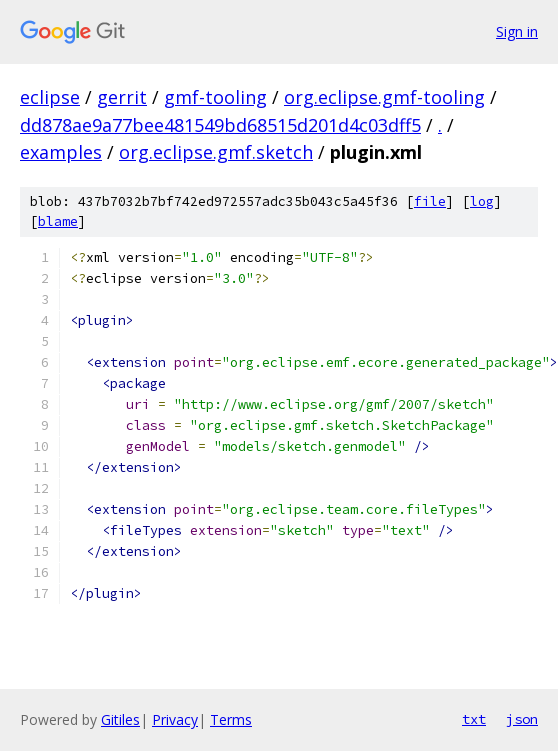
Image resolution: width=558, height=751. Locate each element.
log (482, 201)
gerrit (122, 97)
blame (58, 221)
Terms (231, 719)
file (430, 201)
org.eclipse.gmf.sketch (216, 152)
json (522, 719)
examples (61, 152)
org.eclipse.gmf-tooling (384, 97)
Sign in (517, 31)
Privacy (175, 719)
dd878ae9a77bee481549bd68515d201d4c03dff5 (220, 125)
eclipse (50, 97)
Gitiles (120, 719)
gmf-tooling (215, 97)
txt (474, 719)
